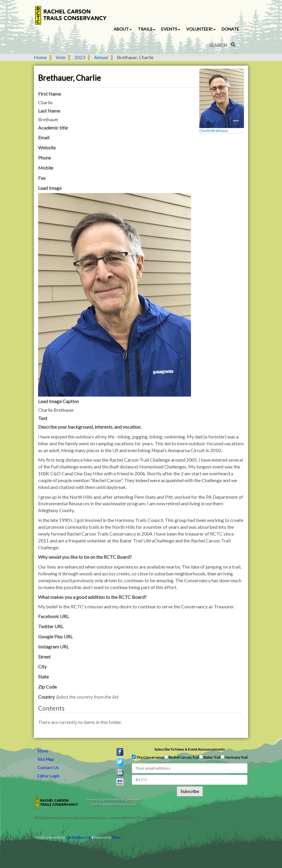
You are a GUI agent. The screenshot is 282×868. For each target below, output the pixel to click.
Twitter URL (51, 626)
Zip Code (47, 687)
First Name (50, 94)
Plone (116, 837)
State (43, 677)
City (42, 666)
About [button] (123, 29)
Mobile (46, 168)
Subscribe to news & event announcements (190, 749)
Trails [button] (147, 29)
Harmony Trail (234, 757)
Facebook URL (53, 616)
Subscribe (190, 791)
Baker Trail (210, 757)
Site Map (46, 759)
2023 (80, 57)
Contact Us (48, 767)
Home (40, 57)
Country (79, 697)
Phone (44, 158)
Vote (61, 57)
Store (43, 751)
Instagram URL (53, 647)
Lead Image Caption (58, 401)
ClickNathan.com (79, 837)
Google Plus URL (55, 636)
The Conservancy (148, 757)
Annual (101, 57)
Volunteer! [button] (201, 29)
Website (47, 147)
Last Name (49, 111)
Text (43, 418)
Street (44, 657)
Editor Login (49, 776)
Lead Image (50, 188)
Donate (230, 29)
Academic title (53, 128)
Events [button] (171, 29)
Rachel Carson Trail (182, 757)
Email (44, 137)
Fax (42, 178)
